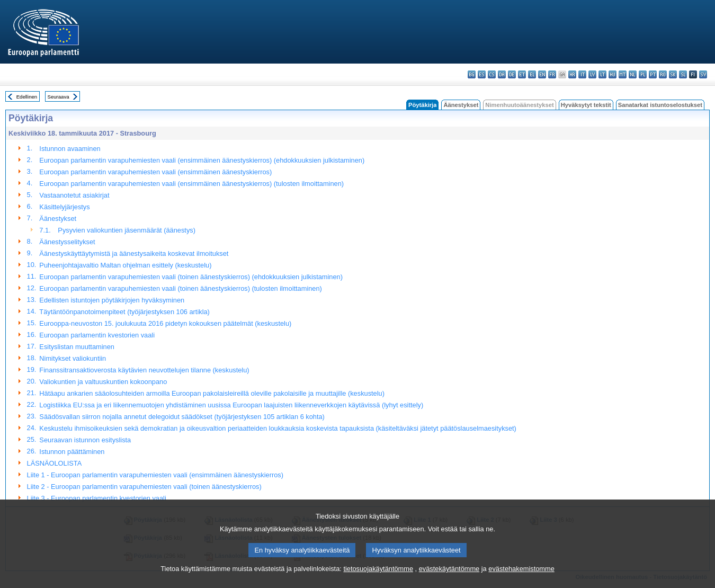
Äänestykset (461, 105)
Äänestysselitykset (67, 242)
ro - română (663, 74)
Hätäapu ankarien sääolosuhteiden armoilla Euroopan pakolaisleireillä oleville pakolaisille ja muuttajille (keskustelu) (212, 393)
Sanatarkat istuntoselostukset (660, 105)
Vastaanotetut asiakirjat (74, 195)
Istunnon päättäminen (72, 452)
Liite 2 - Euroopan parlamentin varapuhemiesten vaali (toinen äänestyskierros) (144, 487)
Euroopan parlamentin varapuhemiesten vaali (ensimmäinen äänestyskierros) (155, 172)
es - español (482, 74)
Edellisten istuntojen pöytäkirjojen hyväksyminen (112, 300)
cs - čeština (492, 74)
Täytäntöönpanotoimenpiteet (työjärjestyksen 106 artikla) (124, 312)
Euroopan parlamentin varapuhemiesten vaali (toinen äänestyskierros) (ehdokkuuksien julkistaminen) (191, 277)
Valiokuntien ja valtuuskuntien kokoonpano (103, 382)
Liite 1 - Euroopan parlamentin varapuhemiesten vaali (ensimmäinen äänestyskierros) (155, 475)
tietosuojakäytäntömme (378, 581)
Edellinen (27, 97)
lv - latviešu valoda (592, 74)
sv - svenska (703, 74)
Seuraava (59, 97)
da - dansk (502, 74)
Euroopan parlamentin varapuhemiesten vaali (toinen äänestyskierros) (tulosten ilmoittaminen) (180, 288)
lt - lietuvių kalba (602, 74)
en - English (542, 74)
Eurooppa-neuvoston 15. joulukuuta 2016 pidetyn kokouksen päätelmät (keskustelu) (165, 323)
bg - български (472, 74)
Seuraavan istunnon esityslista (85, 440)
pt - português (653, 74)
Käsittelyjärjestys (64, 207)
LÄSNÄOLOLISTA (55, 463)
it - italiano (582, 74)
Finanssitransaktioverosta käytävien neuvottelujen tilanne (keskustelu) (144, 370)
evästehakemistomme (521, 581)
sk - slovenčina (673, 74)
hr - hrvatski (572, 74)
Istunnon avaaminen (70, 149)
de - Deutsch (512, 74)
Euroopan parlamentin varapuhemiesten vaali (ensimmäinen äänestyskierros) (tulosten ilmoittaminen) (191, 184)
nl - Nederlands (633, 74)
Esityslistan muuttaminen (77, 347)
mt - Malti (623, 74)
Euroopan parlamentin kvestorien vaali (97, 335)
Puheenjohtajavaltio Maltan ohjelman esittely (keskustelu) (125, 265)
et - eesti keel (522, 74)
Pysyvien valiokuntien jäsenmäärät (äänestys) (127, 230)
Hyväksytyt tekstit (586, 105)
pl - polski (643, 74)
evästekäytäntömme (449, 581)
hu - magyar (613, 74)
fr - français (552, 74)
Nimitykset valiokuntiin (73, 358)
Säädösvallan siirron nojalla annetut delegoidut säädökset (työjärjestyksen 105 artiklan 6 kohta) (182, 417)
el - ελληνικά (532, 74)
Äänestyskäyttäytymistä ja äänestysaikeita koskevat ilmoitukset (134, 253)
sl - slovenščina (683, 74)
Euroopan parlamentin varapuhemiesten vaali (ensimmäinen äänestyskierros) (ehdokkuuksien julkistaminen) (202, 160)
